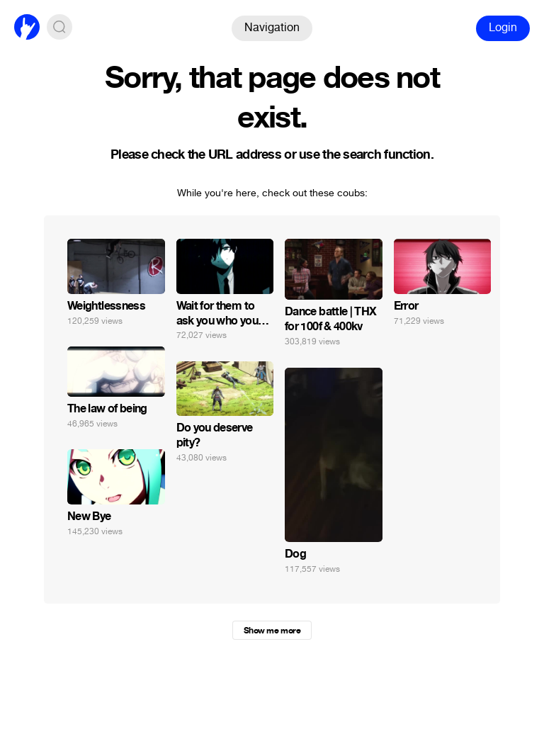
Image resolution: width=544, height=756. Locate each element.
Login (503, 27)
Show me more (272, 631)
